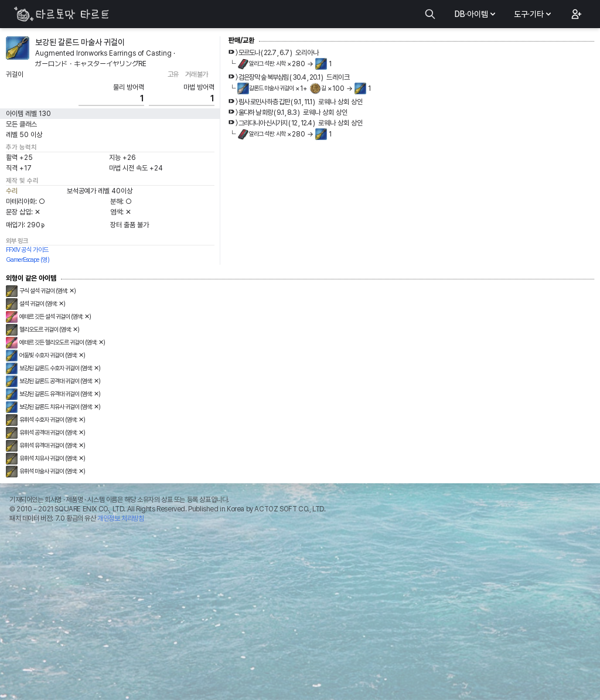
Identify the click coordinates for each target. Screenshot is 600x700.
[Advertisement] (300, 614)
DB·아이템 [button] (476, 14)
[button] (575, 14)
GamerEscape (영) (28, 260)
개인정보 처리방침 (120, 518)
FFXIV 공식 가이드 (27, 250)
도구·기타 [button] (533, 14)
